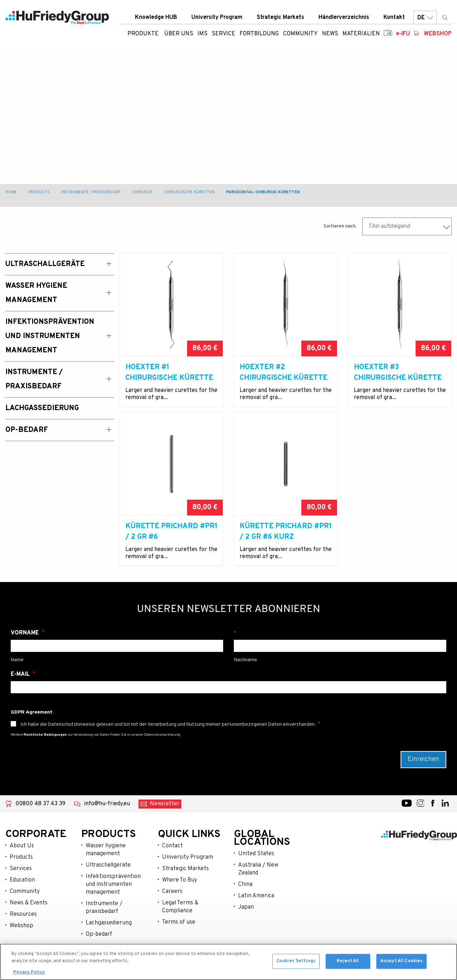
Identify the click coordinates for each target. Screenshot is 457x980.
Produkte (143, 34)
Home (11, 192)
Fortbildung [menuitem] (259, 34)
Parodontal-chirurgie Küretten (263, 192)
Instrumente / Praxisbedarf (91, 192)
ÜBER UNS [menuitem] (179, 34)
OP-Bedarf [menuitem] (27, 430)
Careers (172, 892)
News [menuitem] (330, 34)
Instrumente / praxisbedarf (104, 908)
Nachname (340, 633)
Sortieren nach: (340, 226)
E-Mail (21, 674)
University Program (217, 17)
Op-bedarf (99, 934)
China (245, 884)
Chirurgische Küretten (189, 192)
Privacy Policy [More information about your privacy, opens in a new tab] (29, 975)
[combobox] (407, 226)
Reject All (348, 963)
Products (39, 192)
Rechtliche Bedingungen (45, 735)
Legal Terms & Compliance (180, 907)
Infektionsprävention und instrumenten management (113, 884)
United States (256, 854)
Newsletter (165, 804)
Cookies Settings (296, 963)
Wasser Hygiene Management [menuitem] (36, 293)
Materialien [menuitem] (361, 34)
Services (21, 869)
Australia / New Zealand (258, 869)
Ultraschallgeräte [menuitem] (45, 264)
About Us (22, 846)
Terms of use (179, 922)
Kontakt (394, 17)
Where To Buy (180, 880)
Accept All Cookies (401, 963)
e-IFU (403, 34)
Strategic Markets (280, 17)
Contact (172, 846)
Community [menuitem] (300, 34)
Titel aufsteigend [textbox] (389, 226)
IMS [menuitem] (202, 34)
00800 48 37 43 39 (40, 804)
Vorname (26, 633)
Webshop (438, 34)
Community (25, 892)
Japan (246, 907)
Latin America (256, 896)
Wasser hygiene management (106, 850)
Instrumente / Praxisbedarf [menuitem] (34, 379)
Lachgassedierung (109, 923)
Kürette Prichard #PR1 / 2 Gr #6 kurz (286, 532)
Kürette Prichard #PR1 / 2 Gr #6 (171, 532)
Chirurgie (142, 192)
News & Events (29, 903)
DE (425, 18)
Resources (23, 914)
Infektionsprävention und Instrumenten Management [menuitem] (50, 336)
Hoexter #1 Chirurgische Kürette (169, 373)
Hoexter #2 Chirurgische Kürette (283, 373)
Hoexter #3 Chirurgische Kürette (398, 373)
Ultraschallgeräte (108, 865)
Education (22, 880)
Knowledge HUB (156, 17)
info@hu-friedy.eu (107, 804)
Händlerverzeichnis (344, 17)
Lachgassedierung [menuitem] (42, 408)
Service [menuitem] (224, 34)
